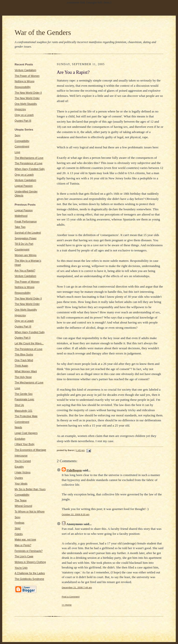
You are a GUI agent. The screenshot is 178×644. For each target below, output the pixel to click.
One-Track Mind (24, 360)
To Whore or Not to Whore (30, 512)
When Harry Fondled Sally (30, 169)
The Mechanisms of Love (29, 158)
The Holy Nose (23, 377)
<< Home (67, 605)
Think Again (21, 366)
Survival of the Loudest (28, 233)
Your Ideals (21, 484)
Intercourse (21, 456)
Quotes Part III (23, 121)
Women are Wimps (26, 255)
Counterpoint (22, 250)
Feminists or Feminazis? (29, 551)
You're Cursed (23, 461)
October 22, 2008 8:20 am (76, 514)
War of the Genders (43, 32)
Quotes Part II (23, 338)
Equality (19, 467)
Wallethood (21, 216)
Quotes (19, 478)
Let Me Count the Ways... (29, 343)
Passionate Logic (24, 399)
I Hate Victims (23, 472)
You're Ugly (21, 568)
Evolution (20, 439)
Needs (18, 427)
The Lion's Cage (24, 556)
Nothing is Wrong (25, 81)
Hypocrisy (20, 109)
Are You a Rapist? (25, 271)
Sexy (17, 135)
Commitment (22, 147)
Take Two (20, 227)
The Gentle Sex (24, 394)
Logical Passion (24, 186)
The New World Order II (28, 93)
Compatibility (22, 141)
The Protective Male (26, 416)
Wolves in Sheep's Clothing (30, 562)
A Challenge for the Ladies (30, 573)
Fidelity (19, 534)
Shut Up (19, 405)
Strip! (18, 528)
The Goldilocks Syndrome (29, 579)
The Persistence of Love (29, 163)
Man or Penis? (23, 545)
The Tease (21, 500)
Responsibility (23, 87)
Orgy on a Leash (24, 115)
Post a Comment (71, 597)
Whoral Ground (23, 506)
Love (17, 152)
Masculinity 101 (24, 411)
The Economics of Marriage (30, 450)
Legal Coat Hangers (26, 433)
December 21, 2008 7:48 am (77, 587)
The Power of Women (27, 76)
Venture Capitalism (25, 70)
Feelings (19, 523)
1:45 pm (80, 450)
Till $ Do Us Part (24, 244)
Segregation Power (26, 238)
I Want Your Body (25, 444)
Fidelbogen (74, 470)
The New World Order (27, 98)
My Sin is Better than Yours (30, 489)
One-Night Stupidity (26, 104)
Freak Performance (26, 222)
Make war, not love (25, 540)
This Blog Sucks (24, 355)
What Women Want (26, 371)
